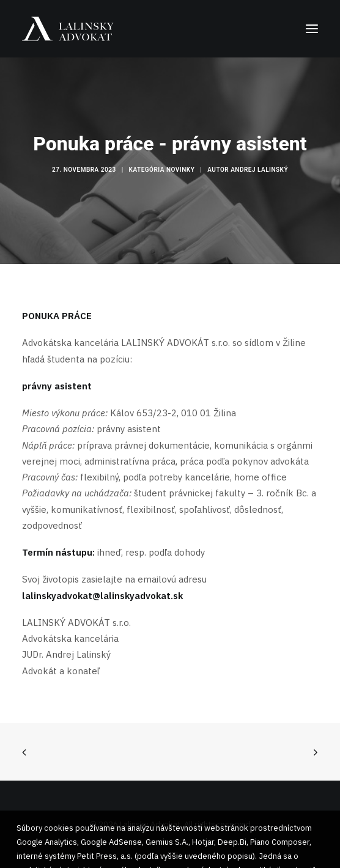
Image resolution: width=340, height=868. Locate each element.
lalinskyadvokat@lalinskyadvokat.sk (102, 596)
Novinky (180, 170)
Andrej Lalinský (259, 170)
